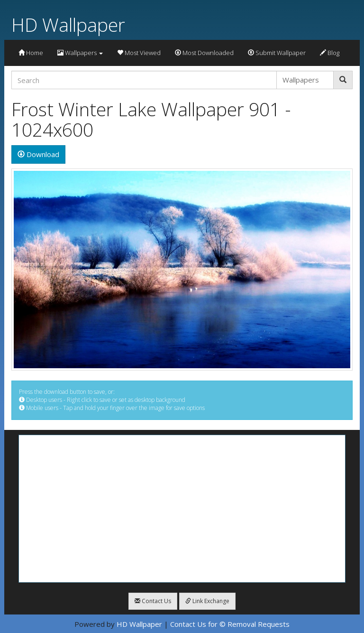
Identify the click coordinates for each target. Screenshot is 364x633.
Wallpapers (80, 53)
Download (38, 154)
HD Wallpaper (68, 24)
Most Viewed (139, 53)
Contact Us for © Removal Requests (230, 624)
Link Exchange (207, 601)
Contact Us (153, 601)
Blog (330, 53)
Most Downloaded (204, 53)
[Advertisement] (182, 509)
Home (31, 53)
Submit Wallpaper (277, 53)
